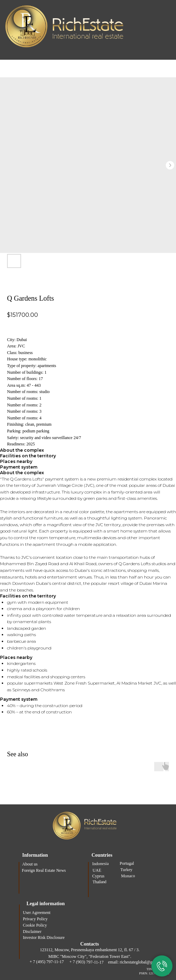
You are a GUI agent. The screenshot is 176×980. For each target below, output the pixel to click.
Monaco (128, 876)
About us (30, 864)
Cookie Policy (35, 925)
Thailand (99, 882)
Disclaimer (32, 932)
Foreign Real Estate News (44, 870)
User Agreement (37, 913)
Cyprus (98, 876)
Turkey (126, 870)
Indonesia (100, 864)
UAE (97, 870)
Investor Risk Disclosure (44, 937)
